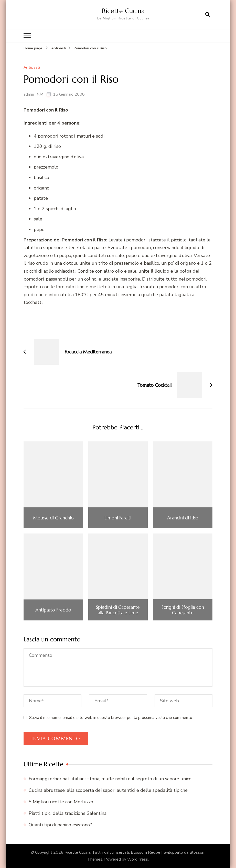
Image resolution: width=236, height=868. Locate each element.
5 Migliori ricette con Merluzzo (61, 802)
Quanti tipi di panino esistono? (60, 825)
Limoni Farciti (118, 518)
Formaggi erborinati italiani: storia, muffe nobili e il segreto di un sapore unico (110, 779)
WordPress (138, 859)
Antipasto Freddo (53, 610)
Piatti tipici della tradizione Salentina (68, 813)
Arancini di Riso (183, 518)
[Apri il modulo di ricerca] (208, 15)
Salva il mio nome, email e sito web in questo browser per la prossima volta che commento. (111, 718)
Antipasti (32, 68)
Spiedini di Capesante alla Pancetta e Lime (118, 610)
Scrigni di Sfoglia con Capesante (183, 610)
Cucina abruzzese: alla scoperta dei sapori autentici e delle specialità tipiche (108, 790)
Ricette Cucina (123, 11)
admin (29, 94)
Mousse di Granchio (53, 518)
